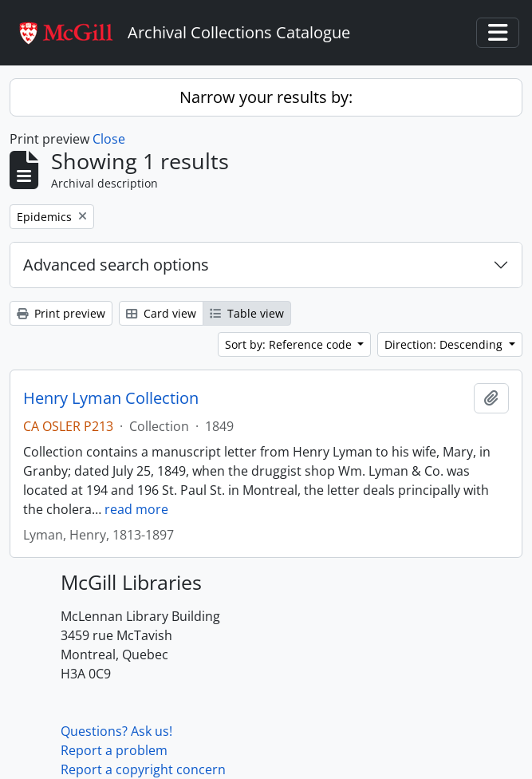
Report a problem (114, 750)
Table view (247, 313)
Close (109, 139)
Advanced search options (116, 265)
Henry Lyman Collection (111, 398)
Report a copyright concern (143, 769)
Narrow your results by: (266, 97)
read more (136, 509)
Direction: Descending (445, 344)
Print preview (61, 313)
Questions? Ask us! (116, 731)
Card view (161, 313)
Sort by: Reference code (290, 344)
